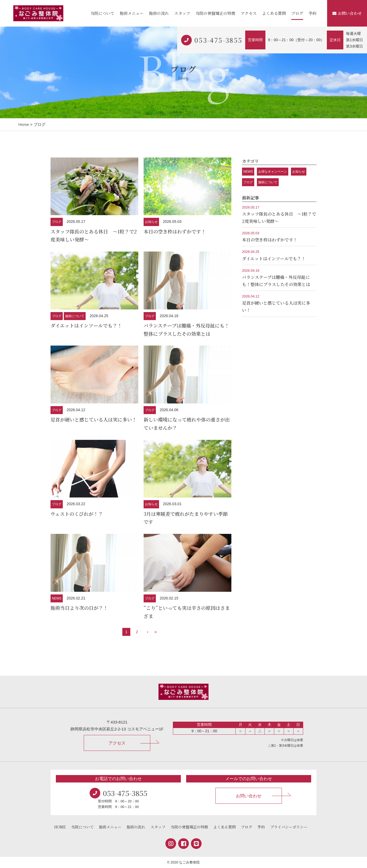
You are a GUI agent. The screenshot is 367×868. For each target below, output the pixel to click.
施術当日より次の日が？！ (79, 608)
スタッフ (182, 13)
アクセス (249, 13)
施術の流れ (159, 13)
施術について (75, 316)
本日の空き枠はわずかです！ (175, 231)
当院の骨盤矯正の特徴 (215, 13)
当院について (102, 13)
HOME (60, 827)
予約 (312, 13)
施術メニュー (132, 13)
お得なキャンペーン (273, 172)
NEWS (57, 598)
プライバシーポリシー (289, 827)
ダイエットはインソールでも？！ (86, 325)
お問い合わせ (347, 13)
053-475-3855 (218, 40)
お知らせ (151, 222)
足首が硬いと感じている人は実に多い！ (94, 419)
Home (24, 124)
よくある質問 (274, 13)
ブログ (297, 13)
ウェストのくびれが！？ (77, 514)
